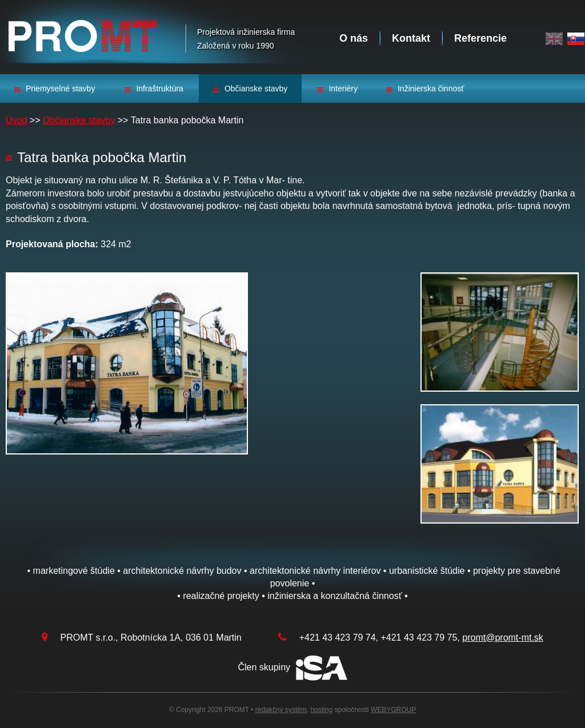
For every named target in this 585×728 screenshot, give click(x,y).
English (554, 39)
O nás (354, 38)
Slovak (576, 39)
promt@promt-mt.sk (503, 637)
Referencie (480, 38)
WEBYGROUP (393, 710)
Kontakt (411, 38)
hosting (321, 710)
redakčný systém (281, 710)
